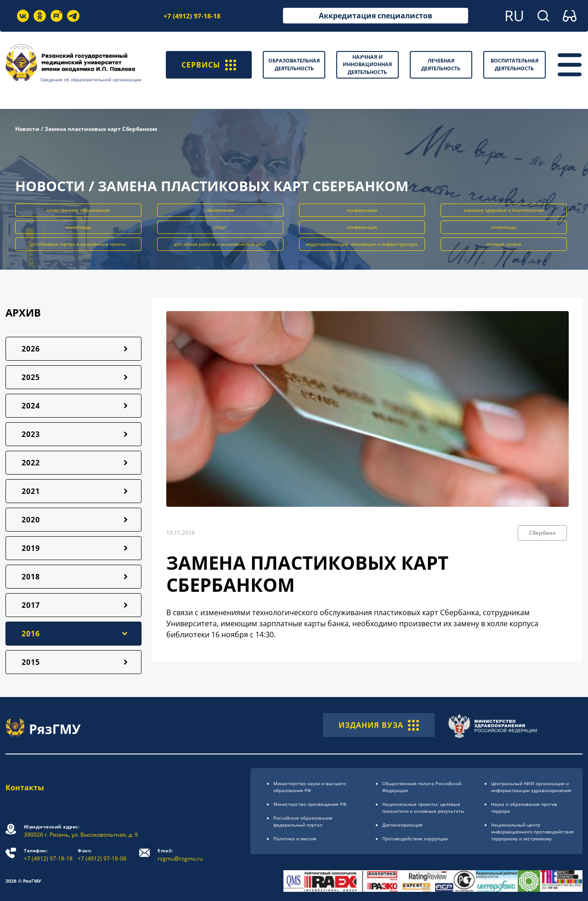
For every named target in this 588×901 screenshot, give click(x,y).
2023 (31, 434)
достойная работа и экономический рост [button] (220, 244)
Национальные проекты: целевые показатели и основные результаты (423, 807)
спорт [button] (220, 227)
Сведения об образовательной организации (91, 79)
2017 (31, 605)
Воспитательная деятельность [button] (514, 64)
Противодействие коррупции (415, 839)
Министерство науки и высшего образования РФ (310, 787)
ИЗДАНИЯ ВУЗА (379, 725)
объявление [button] (220, 210)
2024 (31, 406)
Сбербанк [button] (542, 533)
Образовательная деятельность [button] (294, 64)
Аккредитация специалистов (376, 16)
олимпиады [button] (78, 227)
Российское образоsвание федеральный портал (303, 821)
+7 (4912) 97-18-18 (192, 16)
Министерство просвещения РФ (310, 804)
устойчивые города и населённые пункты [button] (78, 244)
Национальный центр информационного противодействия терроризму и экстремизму (532, 832)
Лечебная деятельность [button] (441, 64)
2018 (31, 577)
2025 (31, 377)
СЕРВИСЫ (209, 65)
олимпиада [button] (504, 227)
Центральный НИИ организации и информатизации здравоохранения (531, 787)
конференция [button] (362, 227)
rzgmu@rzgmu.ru (180, 855)
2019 (31, 548)
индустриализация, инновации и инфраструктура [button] (362, 244)
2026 (31, 349)
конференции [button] (362, 210)
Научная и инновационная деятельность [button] (367, 64)
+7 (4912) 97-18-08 (102, 855)
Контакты (25, 788)
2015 (31, 662)
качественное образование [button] (78, 210)
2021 (31, 491)
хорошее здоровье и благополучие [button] (504, 210)
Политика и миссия (295, 839)
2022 (31, 463)
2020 (31, 520)
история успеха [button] (504, 244)
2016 (31, 634)
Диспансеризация (402, 825)
